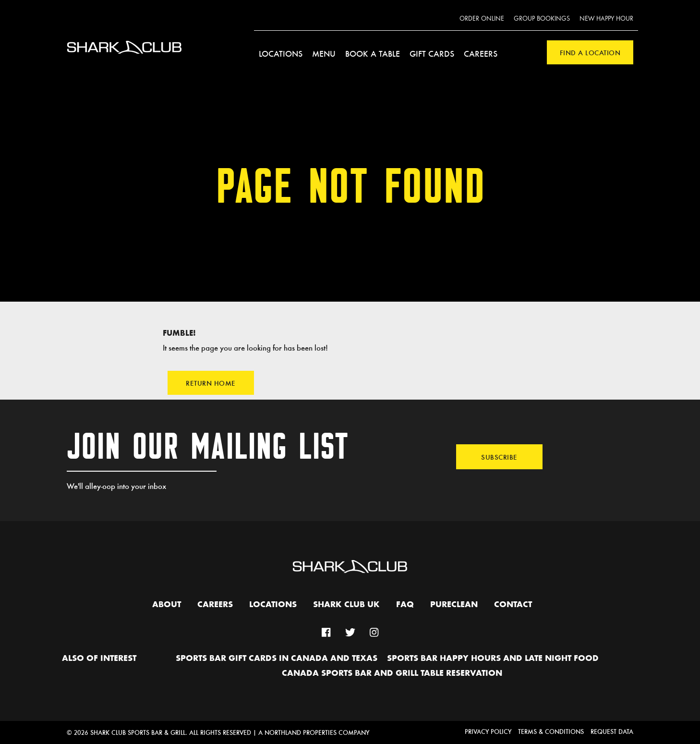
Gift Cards (432, 53)
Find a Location (590, 52)
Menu (324, 53)
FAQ (405, 605)
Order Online (482, 19)
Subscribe (499, 457)
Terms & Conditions (551, 731)
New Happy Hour (606, 19)
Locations (281, 53)
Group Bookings (542, 19)
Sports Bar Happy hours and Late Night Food (493, 659)
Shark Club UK (346, 605)
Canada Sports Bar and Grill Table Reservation (392, 673)
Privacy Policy (488, 731)
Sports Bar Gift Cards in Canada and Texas (277, 659)
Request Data (612, 731)
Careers (481, 53)
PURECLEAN (454, 605)
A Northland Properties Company (314, 732)
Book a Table (373, 53)
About (167, 605)
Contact (513, 605)
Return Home (211, 383)
